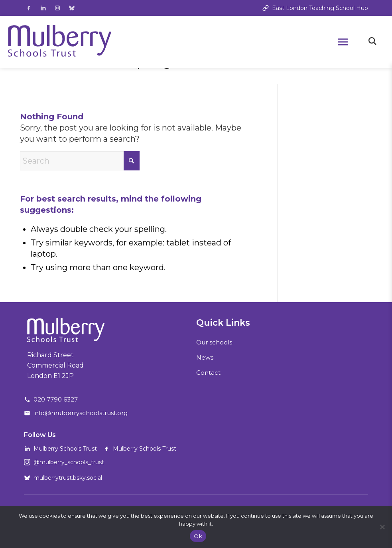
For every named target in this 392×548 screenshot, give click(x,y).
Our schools (214, 342)
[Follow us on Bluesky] (72, 8)
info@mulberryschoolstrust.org (81, 413)
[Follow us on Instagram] (57, 8)
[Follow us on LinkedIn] (43, 8)
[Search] (80, 161)
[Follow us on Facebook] (29, 8)
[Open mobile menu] (343, 42)
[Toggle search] (372, 42)
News (205, 357)
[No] (382, 527)
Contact (208, 373)
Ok (198, 536)
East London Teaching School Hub (315, 8)
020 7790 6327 (56, 399)
